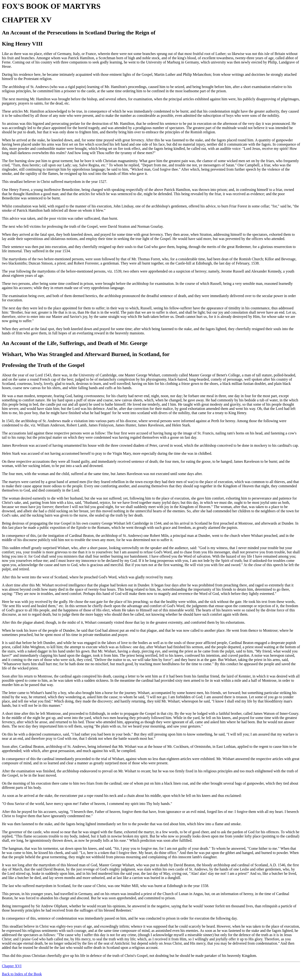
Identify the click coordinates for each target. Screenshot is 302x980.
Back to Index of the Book (22, 974)
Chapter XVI (12, 966)
